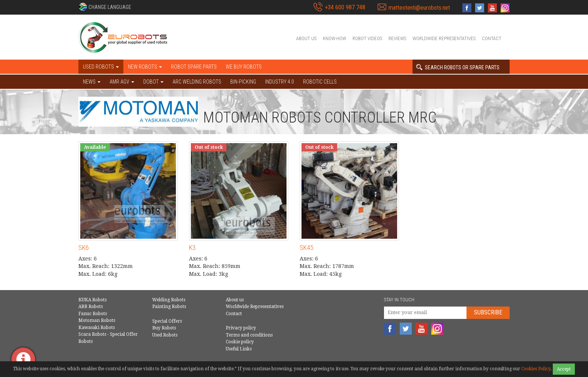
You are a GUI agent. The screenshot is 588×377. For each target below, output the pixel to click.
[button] (105, 7)
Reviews (397, 38)
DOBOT (153, 82)
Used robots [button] (101, 67)
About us (306, 38)
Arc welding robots (197, 82)
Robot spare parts (194, 67)
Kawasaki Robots (97, 328)
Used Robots (165, 335)
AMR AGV (122, 82)
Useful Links (239, 349)
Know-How (334, 38)
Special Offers (167, 321)
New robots (145, 67)
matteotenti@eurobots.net (419, 8)
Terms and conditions (249, 335)
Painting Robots (169, 307)
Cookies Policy (536, 369)
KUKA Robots (92, 300)
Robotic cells (320, 82)
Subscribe (488, 312)
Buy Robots (164, 328)
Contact (492, 38)
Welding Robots (169, 300)
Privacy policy (241, 328)
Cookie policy (240, 342)
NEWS (92, 82)
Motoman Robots (97, 320)
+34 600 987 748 (345, 7)
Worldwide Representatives (444, 38)
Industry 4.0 (280, 82)
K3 (192, 248)
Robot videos (367, 38)
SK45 (307, 248)
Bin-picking (243, 82)
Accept (564, 369)
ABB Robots (91, 307)
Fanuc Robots (93, 314)
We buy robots (244, 67)
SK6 (84, 248)
